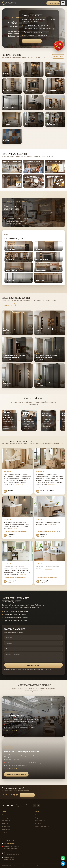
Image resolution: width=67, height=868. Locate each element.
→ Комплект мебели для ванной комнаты (15, 577)
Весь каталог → (58, 56)
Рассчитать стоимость (32, 41)
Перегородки (6, 829)
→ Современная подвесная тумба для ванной (48, 531)
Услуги (37, 818)
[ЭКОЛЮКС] (24, 3)
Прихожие (5, 823)
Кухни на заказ (6, 815)
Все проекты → (9, 305)
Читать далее (19, 484)
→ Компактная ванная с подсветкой (13, 487)
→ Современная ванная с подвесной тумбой (15, 531)
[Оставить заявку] (59, 46)
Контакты (38, 823)
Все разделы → (6, 832)
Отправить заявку (33, 665)
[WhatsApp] (38, 805)
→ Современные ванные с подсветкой (46, 577)
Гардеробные (6, 821)
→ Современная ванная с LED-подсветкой (47, 487)
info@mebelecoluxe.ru (10, 843)
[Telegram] (34, 805)
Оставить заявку (27, 795)
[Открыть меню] (63, 3)
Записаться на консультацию (16, 774)
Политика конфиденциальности (38, 866)
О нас (37, 815)
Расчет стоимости (53, 3)
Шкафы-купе (6, 818)
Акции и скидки (40, 821)
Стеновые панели (7, 826)
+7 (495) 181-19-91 (12, 730)
